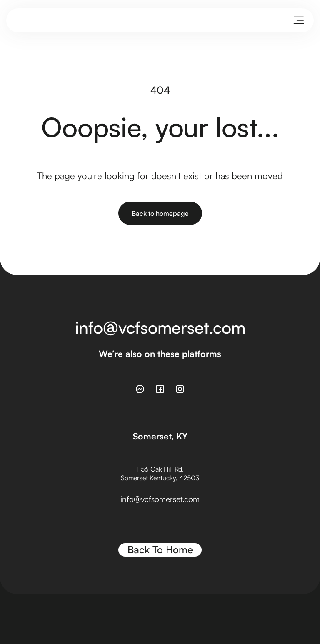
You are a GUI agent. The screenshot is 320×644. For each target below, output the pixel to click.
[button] (299, 20)
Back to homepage (160, 213)
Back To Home (160, 549)
